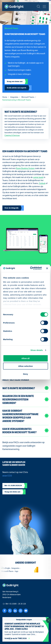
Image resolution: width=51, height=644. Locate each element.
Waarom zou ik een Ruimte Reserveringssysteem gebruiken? (18, 399)
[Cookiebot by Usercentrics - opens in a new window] (31, 268)
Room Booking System (25, 168)
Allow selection (25, 366)
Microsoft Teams (28, 97)
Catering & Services (12, 135)
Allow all (25, 358)
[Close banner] (47, 268)
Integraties (14, 97)
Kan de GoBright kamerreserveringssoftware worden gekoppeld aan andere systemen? (20, 416)
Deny (25, 374)
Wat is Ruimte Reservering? (19, 388)
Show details (37, 350)
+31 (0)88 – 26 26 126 (17, 604)
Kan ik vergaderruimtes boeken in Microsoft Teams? (19, 431)
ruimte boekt (38, 177)
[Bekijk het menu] (44, 7)
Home (5, 97)
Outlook (42, 183)
